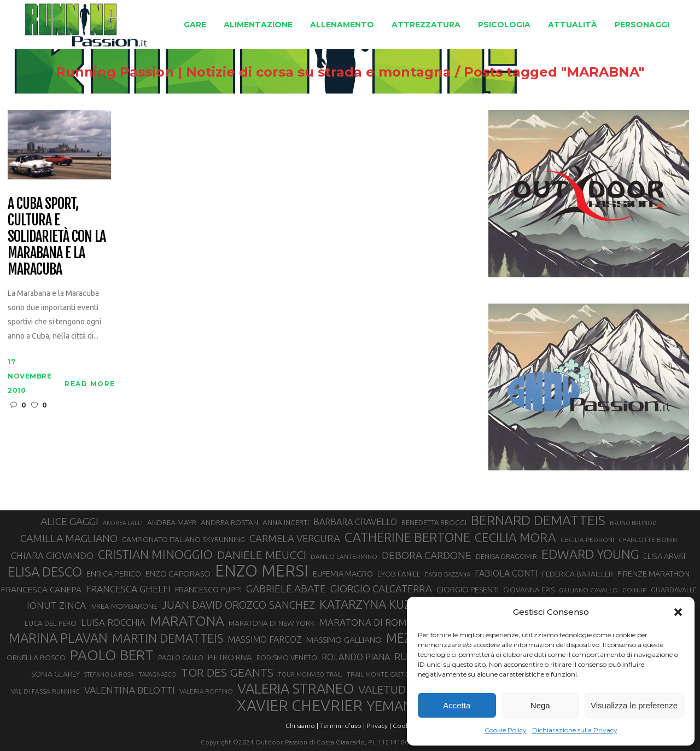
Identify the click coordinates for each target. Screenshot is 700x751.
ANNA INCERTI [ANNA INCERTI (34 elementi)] (286, 522)
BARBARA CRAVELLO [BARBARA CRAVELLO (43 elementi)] (355, 522)
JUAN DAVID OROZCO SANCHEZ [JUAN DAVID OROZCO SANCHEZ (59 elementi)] (238, 605)
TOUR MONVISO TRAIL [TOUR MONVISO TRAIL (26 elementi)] (310, 674)
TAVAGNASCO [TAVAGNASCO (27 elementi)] (157, 674)
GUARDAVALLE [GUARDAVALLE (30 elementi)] (674, 590)
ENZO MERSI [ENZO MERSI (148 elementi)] (262, 571)
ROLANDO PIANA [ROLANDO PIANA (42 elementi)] (356, 657)
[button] (678, 612)
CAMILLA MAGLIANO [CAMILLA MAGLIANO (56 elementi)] (69, 538)
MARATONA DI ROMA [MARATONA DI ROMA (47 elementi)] (366, 622)
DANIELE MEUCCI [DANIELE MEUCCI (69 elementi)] (262, 555)
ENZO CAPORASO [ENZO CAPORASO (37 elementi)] (178, 574)
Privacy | (379, 726)
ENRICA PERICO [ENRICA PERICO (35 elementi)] (114, 574)
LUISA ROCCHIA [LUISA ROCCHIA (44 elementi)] (113, 622)
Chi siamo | (302, 726)
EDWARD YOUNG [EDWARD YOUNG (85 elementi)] (590, 554)
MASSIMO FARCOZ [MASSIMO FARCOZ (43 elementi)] (265, 639)
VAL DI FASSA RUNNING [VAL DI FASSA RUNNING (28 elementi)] (45, 691)
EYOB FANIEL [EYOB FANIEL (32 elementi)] (399, 574)
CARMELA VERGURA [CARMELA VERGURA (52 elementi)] (295, 538)
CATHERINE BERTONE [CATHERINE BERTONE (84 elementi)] (407, 537)
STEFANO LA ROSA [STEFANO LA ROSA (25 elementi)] (109, 674)
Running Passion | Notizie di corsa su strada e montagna (253, 72)
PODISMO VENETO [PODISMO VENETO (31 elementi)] (287, 657)
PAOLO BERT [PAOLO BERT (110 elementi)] (112, 655)
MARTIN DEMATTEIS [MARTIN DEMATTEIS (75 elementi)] (168, 638)
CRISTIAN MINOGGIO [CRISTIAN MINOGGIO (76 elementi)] (155, 554)
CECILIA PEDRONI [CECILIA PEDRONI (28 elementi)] (587, 540)
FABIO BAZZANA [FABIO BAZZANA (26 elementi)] (448, 574)
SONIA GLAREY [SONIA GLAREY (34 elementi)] (56, 674)
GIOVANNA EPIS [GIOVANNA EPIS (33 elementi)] (529, 590)
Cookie (404, 726)
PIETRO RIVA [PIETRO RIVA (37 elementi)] (230, 657)
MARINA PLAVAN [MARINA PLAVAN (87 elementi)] (58, 638)
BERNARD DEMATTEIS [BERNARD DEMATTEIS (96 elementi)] (538, 520)
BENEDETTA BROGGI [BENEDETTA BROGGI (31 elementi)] (434, 522)
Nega (540, 705)
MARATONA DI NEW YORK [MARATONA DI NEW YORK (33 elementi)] (272, 623)
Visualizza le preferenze (634, 705)
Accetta (457, 705)
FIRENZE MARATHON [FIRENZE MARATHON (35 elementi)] (654, 574)
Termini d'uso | (342, 726)
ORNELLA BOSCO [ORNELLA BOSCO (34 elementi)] (36, 657)
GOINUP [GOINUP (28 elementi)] (634, 590)
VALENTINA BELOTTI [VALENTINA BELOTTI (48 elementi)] (130, 690)
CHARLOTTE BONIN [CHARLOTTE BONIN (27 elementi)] (648, 540)
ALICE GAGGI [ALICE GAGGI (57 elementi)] (69, 521)
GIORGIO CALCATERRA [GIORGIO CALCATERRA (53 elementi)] (381, 589)
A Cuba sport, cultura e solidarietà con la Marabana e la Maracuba (57, 237)
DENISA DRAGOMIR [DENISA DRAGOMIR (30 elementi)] (506, 556)
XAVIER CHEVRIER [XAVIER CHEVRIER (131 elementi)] (300, 706)
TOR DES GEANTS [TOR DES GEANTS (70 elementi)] (227, 672)
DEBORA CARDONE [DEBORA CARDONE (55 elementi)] (427, 555)
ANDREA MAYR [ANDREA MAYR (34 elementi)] (172, 522)
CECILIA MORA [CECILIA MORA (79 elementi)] (515, 537)
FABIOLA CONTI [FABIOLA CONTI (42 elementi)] (506, 573)
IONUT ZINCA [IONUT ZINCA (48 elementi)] (56, 605)
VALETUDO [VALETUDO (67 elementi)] (386, 689)
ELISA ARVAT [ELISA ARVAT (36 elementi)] (665, 556)
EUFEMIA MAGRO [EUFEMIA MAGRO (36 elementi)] (343, 574)
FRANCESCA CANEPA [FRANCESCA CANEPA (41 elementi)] (41, 589)
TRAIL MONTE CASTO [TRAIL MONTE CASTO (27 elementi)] (378, 674)
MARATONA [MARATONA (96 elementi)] (187, 621)
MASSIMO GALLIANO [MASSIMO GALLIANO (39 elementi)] (344, 640)
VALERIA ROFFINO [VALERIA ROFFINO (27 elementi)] (206, 691)
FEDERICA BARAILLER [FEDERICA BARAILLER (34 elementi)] (577, 574)
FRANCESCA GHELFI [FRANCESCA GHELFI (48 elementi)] (128, 589)
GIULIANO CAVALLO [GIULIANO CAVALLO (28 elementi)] (588, 590)
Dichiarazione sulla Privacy (575, 730)
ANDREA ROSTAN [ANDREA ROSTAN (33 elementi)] (229, 522)
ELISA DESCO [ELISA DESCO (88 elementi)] (45, 572)
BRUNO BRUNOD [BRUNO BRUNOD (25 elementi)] (633, 523)
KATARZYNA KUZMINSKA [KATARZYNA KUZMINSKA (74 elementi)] (387, 604)
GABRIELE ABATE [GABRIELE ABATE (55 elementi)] (286, 589)
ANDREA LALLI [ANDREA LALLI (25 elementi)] (123, 523)
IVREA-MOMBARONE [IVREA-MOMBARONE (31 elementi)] (124, 606)
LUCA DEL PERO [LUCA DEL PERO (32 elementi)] (51, 623)
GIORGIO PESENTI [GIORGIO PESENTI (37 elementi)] (468, 589)
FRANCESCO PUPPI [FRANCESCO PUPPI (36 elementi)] (208, 589)
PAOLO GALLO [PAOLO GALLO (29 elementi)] (181, 657)
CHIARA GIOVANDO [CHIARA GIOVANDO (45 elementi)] (52, 555)
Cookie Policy (506, 730)
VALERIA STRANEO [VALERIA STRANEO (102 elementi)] (296, 689)
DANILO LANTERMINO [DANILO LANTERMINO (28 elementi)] (344, 557)
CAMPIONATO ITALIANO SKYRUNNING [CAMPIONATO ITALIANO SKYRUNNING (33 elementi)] (183, 539)
